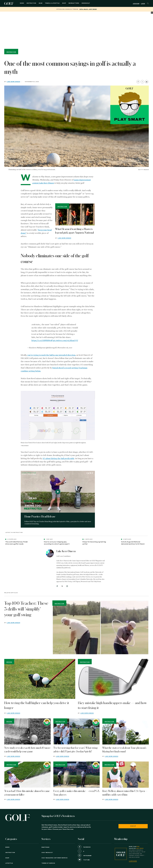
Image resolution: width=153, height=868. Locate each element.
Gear (38, 3)
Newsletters (72, 3)
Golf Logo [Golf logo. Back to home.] (9, 4)
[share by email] (147, 82)
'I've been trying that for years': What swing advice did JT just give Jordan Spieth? (75, 750)
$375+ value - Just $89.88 (88, 9)
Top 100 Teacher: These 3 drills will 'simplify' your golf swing (26, 609)
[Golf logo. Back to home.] (18, 818)
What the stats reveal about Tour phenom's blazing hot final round (124, 750)
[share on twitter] (142, 82)
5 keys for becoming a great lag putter (94, 543)
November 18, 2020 (65, 348)
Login (143, 4)
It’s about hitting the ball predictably (58, 459)
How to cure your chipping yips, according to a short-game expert (57, 543)
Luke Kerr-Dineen (13, 82)
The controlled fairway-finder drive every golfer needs (17, 543)
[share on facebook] (138, 82)
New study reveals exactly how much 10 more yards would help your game (27, 750)
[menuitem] (84, 3)
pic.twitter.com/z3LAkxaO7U (65, 341)
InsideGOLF (84, 3)
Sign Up (133, 826)
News (20, 3)
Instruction (29, 3)
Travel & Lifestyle (50, 3)
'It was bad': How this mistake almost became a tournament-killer (27, 793)
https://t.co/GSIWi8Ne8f (42, 341)
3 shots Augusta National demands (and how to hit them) (133, 543)
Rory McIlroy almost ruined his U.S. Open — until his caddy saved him (125, 793)
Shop (62, 3)
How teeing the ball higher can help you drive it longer (37, 705)
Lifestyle (9, 863)
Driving (9, 662)
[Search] (148, 4)
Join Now (136, 4)
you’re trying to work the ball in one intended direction (51, 355)
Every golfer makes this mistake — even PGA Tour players (76, 793)
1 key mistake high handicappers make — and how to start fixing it (112, 705)
